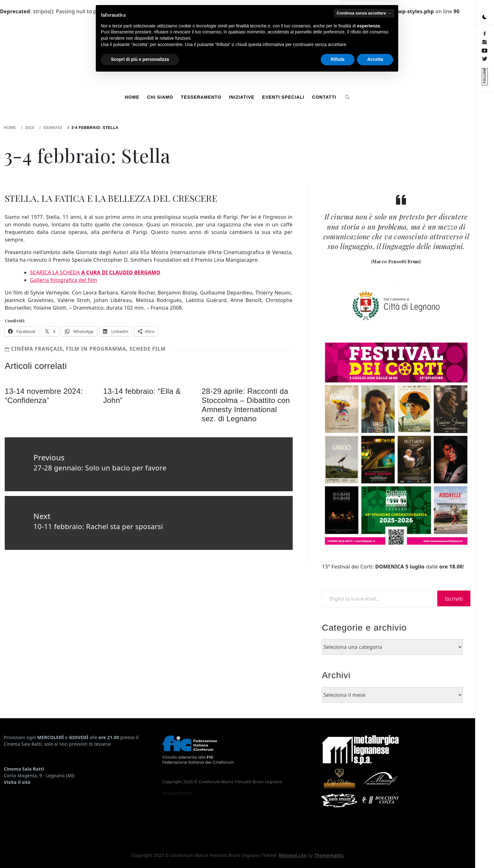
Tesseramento (201, 97)
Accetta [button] (375, 851)
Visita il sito (17, 782)
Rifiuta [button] (338, 851)
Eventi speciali (283, 97)
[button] (485, 17)
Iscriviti (454, 599)
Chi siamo (160, 97)
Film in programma (96, 349)
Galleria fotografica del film (63, 280)
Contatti (324, 97)
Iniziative (242, 97)
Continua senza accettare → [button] (364, 804)
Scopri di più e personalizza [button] (140, 851)
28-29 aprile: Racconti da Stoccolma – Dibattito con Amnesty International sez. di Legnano (246, 405)
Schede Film (148, 349)
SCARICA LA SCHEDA (95, 272)
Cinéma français (37, 349)
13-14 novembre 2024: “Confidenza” (44, 396)
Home (132, 97)
